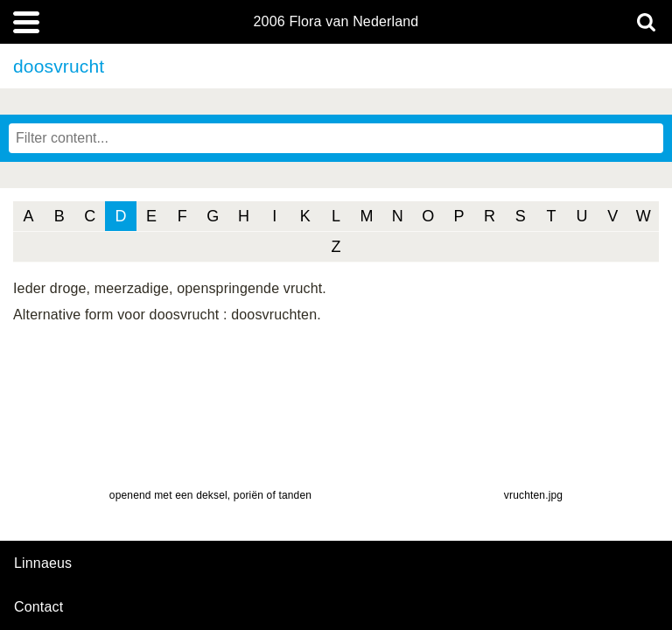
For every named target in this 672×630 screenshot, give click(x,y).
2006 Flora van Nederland (336, 22)
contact (38, 607)
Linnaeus (43, 563)
